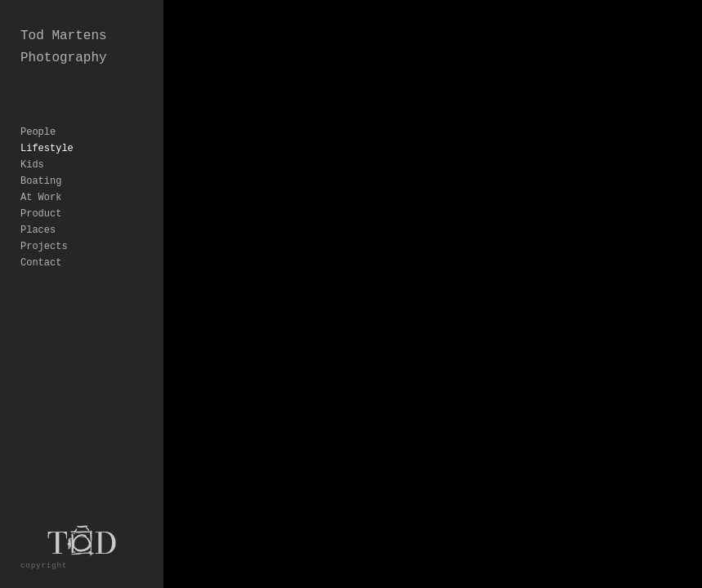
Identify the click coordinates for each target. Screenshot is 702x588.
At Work (41, 198)
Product (41, 214)
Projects (44, 247)
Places (38, 230)
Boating (41, 181)
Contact (41, 263)
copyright (44, 566)
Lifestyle (47, 149)
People (38, 132)
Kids (32, 165)
